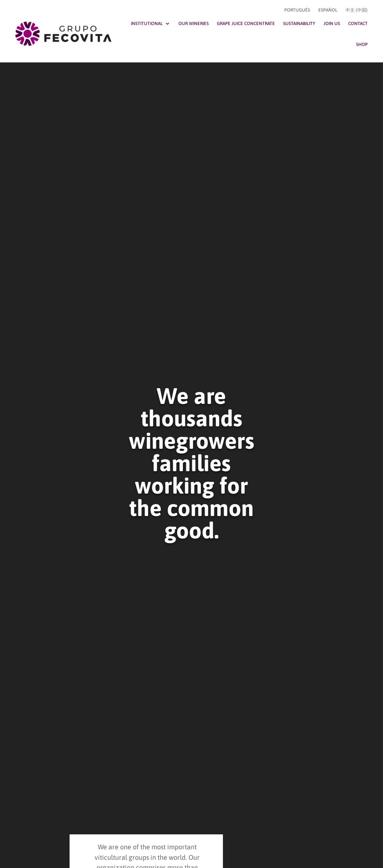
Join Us (332, 24)
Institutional (147, 24)
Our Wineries (194, 24)
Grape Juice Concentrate (246, 24)
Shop (362, 44)
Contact (358, 24)
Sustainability (299, 24)
